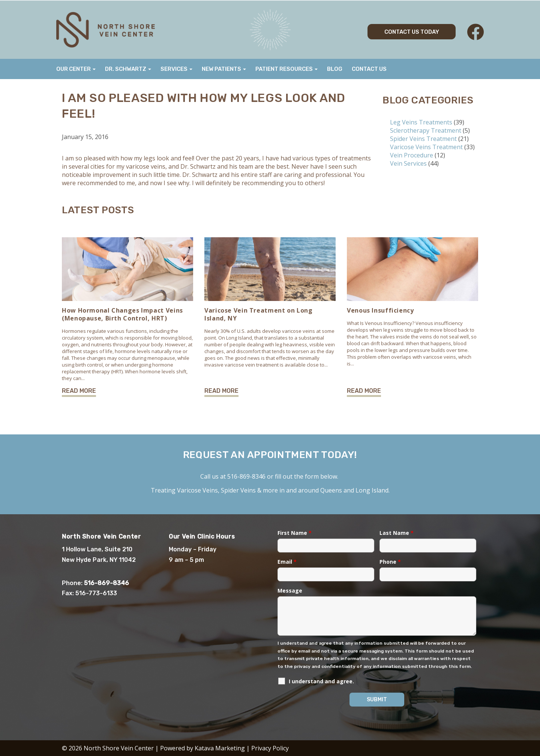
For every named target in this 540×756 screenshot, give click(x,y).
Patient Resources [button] (286, 69)
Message (290, 591)
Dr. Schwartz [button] (128, 69)
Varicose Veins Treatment (426, 147)
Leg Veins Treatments (421, 122)
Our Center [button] (76, 69)
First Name (295, 533)
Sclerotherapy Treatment (426, 130)
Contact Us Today (412, 32)
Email (287, 562)
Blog (335, 69)
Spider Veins (238, 490)
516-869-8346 (246, 476)
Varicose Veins (197, 490)
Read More (79, 391)
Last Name (397, 533)
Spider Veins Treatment (423, 139)
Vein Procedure (412, 155)
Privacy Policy (270, 748)
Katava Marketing (220, 748)
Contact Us (369, 69)
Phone (390, 562)
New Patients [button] (224, 69)
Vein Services (408, 163)
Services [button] (176, 69)
